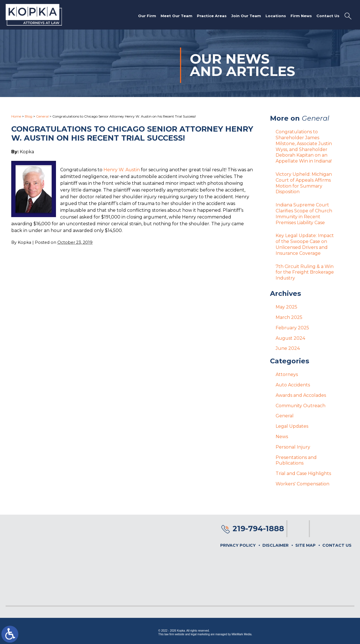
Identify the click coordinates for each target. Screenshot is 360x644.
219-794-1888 (258, 529)
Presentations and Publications (296, 460)
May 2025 (286, 307)
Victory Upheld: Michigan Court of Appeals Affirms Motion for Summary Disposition (304, 183)
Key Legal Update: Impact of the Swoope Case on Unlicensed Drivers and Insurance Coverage (305, 244)
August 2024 (290, 338)
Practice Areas (212, 16)
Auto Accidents (293, 385)
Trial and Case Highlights (303, 473)
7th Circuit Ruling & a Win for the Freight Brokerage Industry (305, 272)
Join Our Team (246, 16)
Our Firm (147, 16)
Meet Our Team (176, 16)
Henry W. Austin (122, 170)
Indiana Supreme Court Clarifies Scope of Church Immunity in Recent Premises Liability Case (304, 214)
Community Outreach (301, 406)
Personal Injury (293, 447)
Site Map (305, 545)
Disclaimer (275, 545)
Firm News (301, 16)
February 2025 (292, 328)
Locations (276, 16)
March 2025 (289, 317)
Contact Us (328, 16)
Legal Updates (292, 426)
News (282, 437)
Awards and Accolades (301, 395)
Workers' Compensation (302, 484)
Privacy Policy (238, 545)
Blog (29, 116)
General (42, 116)
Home (16, 116)
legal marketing (200, 634)
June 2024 (288, 348)
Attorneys (287, 374)
